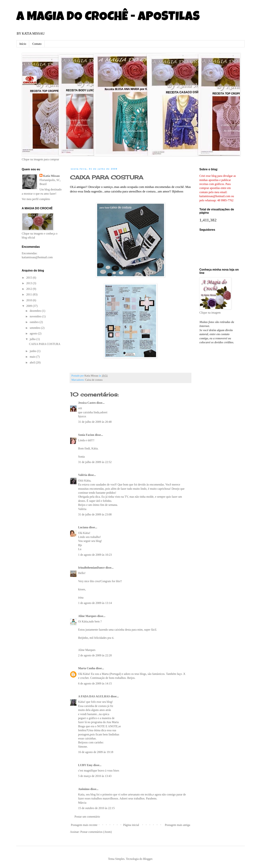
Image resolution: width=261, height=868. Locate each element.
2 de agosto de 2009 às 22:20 (95, 655)
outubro (35, 322)
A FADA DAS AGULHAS (94, 696)
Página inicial (131, 825)
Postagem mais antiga (177, 825)
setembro (35, 328)
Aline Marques (87, 616)
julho (33, 339)
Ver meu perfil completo (36, 199)
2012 (30, 289)
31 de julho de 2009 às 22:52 (95, 462)
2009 (30, 306)
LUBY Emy (85, 765)
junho (33, 351)
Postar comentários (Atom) (96, 832)
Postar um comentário (87, 817)
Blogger (148, 859)
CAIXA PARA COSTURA (45, 344)
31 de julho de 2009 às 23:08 (95, 514)
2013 (30, 283)
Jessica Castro (87, 403)
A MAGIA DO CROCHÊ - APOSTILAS (108, 18)
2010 (30, 300)
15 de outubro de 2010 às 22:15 (96, 808)
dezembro (36, 311)
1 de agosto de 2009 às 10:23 (95, 555)
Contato (37, 44)
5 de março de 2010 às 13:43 (95, 776)
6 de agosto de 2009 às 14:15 (95, 683)
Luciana (83, 527)
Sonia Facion (86, 435)
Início (23, 44)
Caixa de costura (94, 380)
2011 (29, 294)
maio (33, 357)
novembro (36, 316)
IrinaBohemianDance (91, 568)
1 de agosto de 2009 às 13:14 (95, 603)
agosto (34, 333)
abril (33, 362)
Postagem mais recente (84, 825)
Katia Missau (51, 176)
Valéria (83, 475)
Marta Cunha (87, 668)
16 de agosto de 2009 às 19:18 (96, 752)
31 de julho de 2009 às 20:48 (95, 422)
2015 (30, 278)
